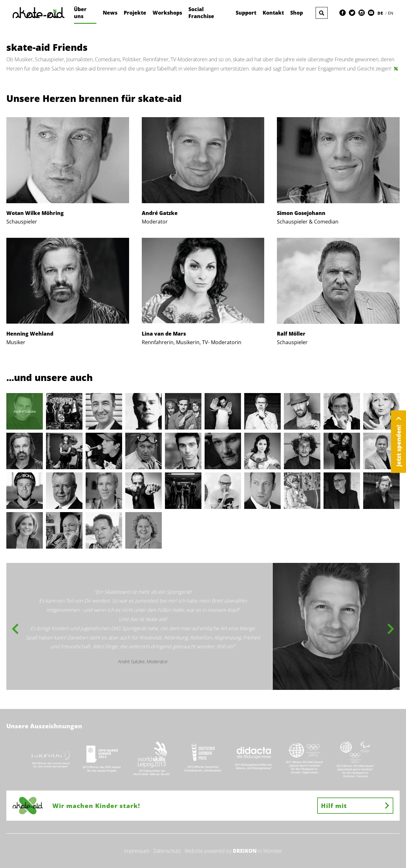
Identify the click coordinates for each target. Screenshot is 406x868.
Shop (297, 13)
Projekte (135, 13)
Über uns (80, 13)
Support (246, 13)
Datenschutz (167, 851)
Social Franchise (201, 13)
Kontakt (273, 13)
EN (391, 13)
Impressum (137, 851)
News (110, 13)
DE (381, 13)
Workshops (167, 13)
